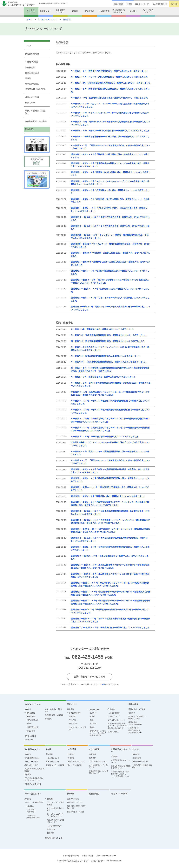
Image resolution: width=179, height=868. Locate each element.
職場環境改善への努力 (76, 812)
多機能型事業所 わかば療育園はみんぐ (99, 772)
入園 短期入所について (76, 762)
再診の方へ (73, 724)
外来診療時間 (118, 4)
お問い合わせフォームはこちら (89, 677)
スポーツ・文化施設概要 (34, 802)
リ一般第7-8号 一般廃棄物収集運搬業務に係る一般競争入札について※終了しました (109, 362)
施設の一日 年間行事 (140, 762)
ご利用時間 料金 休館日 (31, 811)
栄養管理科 (31, 731)
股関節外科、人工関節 (137, 709)
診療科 (129, 4)
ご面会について (114, 717)
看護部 (28, 78)
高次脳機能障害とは (32, 758)
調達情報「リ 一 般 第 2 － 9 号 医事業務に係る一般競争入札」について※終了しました (110, 628)
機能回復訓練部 (32, 73)
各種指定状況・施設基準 (36, 121)
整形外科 (93, 713)
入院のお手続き (114, 713)
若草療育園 (89, 11)
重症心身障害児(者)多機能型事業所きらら (121, 767)
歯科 (91, 720)
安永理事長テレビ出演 (37, 173)
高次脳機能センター (60, 11)
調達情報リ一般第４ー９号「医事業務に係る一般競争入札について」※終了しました (108, 496)
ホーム (30, 20)
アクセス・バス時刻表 (119, 794)
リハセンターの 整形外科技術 (37, 141)
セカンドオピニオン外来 (78, 728)
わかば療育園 (104, 11)
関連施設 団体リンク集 (53, 838)
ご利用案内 (137, 758)
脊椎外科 (132, 713)
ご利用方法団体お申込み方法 (33, 817)
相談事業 (50, 833)
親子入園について (53, 762)
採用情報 (174, 4)
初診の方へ (73, 720)
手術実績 (111, 709)
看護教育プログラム (75, 802)
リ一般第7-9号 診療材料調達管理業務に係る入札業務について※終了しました (106, 356)
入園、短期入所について (98, 762)
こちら (102, 684)
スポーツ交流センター (148, 11)
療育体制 (71, 758)
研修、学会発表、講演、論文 (36, 112)
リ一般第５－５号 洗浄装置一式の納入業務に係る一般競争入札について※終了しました (110, 131)
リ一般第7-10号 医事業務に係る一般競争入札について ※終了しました (103, 329)
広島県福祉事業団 (71, 856)
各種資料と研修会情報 (33, 784)
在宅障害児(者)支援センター (119, 11)
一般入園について (53, 758)
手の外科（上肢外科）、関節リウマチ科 (138, 718)
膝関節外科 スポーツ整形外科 (135, 723)
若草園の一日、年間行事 (55, 765)
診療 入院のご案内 (31, 765)
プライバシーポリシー (106, 856)
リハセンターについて (31, 11)
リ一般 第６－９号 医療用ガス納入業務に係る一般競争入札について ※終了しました (109, 98)
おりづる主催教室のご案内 (55, 809)
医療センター (46, 11)
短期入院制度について (116, 720)
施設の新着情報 (32, 54)
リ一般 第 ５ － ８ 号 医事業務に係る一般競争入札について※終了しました (105, 437)
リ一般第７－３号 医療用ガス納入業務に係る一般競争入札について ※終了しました (109, 71)
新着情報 (28, 709)
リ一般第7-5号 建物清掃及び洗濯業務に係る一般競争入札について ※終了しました (109, 335)
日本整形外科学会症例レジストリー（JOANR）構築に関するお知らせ (118, 726)
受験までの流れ (73, 799)
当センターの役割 (31, 762)
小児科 (92, 717)
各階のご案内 (113, 732)
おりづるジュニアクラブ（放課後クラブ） (55, 815)
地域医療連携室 (160, 4)
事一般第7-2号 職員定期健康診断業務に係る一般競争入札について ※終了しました (108, 341)
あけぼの (133, 11)
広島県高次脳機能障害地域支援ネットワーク (34, 779)
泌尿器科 (93, 724)
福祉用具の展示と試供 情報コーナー (55, 821)
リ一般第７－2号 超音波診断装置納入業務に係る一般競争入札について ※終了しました (111, 83)
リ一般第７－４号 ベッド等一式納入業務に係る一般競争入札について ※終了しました (109, 77)
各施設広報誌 (37, 159)
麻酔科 (92, 727)
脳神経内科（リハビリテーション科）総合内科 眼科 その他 (98, 733)
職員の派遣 (51, 829)
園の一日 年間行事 (75, 765)
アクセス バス (142, 4)
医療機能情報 (88, 856)
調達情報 (67, 20)
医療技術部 (30, 68)
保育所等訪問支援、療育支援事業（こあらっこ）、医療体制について (120, 774)
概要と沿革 (30, 103)
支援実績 (28, 775)
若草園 (75, 11)
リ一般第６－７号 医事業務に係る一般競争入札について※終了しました (103, 377)
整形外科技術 (133, 704)
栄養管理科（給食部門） (36, 89)
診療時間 (73, 717)
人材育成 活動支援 (54, 826)
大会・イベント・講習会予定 (55, 804)
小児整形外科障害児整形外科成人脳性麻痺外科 (135, 730)
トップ (28, 46)
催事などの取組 (32, 97)
